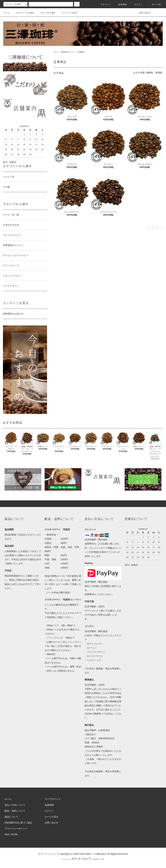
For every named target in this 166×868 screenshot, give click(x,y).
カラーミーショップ (48, 854)
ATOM (14, 834)
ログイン (136, 4)
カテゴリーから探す (23, 13)
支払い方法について (15, 805)
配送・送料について (15, 811)
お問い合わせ (143, 13)
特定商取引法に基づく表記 (18, 823)
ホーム (7, 13)
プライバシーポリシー (16, 829)
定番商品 (81, 52)
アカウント (104, 4)
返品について (11, 817)
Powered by (83, 859)
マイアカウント (53, 799)
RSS (7, 834)
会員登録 (121, 4)
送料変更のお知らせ (13, 314)
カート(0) (154, 4)
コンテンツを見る (67, 13)
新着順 (159, 73)
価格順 (150, 73)
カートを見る (51, 817)
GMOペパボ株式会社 (96, 854)
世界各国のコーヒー (68, 52)
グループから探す (46, 13)
